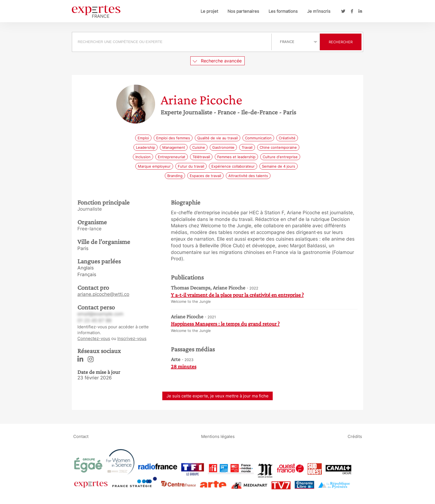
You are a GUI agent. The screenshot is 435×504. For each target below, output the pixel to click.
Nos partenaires (243, 11)
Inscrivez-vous (132, 338)
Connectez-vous (94, 338)
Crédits (355, 436)
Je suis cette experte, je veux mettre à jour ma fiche (217, 396)
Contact (81, 436)
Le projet (209, 11)
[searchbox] (172, 42)
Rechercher (341, 42)
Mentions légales (218, 436)
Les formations (283, 11)
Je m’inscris (319, 11)
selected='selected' (296, 42)
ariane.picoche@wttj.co (103, 294)
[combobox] (172, 42)
